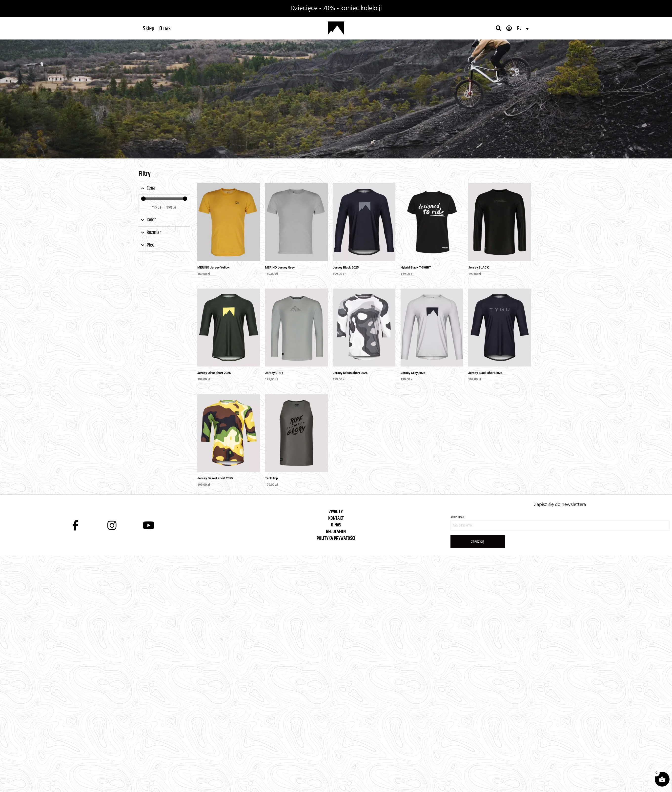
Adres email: (560, 523)
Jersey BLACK (479, 267)
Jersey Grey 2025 (413, 373)
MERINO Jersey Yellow (214, 267)
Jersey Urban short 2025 (350, 373)
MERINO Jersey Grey (280, 267)
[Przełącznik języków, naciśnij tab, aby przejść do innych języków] (523, 29)
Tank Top (271, 478)
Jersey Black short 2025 (485, 373)
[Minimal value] (164, 199)
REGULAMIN (336, 532)
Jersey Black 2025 (346, 267)
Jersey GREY (274, 373)
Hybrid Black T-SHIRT (416, 267)
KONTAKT (336, 518)
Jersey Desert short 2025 (215, 478)
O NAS (336, 525)
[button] (149, 28)
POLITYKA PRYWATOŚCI (336, 538)
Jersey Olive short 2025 (214, 373)
